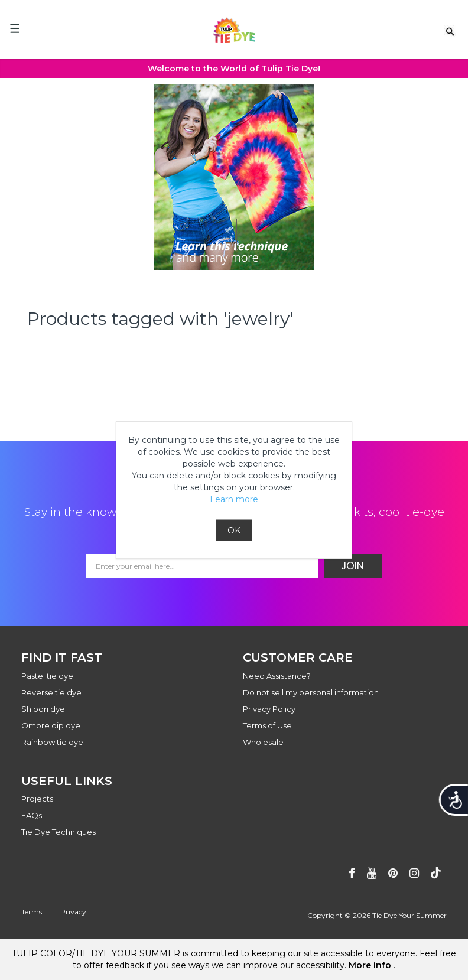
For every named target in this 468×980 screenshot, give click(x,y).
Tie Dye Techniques (58, 832)
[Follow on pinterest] (393, 873)
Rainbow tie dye (52, 742)
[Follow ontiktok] (436, 873)
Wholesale (263, 742)
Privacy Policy (269, 709)
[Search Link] (450, 31)
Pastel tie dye (47, 676)
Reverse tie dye (51, 692)
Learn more (234, 499)
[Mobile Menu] (15, 28)
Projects (37, 799)
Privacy (73, 912)
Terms (32, 912)
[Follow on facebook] (352, 873)
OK (234, 530)
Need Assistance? (277, 676)
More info (370, 965)
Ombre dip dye (51, 725)
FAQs (32, 815)
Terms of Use (267, 725)
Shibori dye (43, 709)
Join (352, 566)
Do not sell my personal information (311, 692)
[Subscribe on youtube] (372, 873)
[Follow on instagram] (414, 873)
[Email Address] (202, 566)
